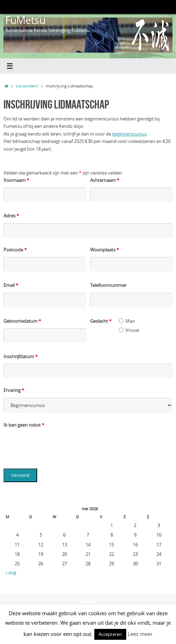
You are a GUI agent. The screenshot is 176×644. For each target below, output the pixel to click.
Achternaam (105, 180)
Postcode (15, 250)
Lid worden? (27, 86)
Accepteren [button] (110, 634)
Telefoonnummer (108, 285)
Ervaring (14, 390)
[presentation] (57, 446)
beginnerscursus (129, 134)
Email (11, 285)
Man (130, 321)
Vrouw (132, 330)
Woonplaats (104, 250)
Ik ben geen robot (24, 425)
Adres (11, 216)
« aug (11, 573)
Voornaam (16, 180)
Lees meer (140, 634)
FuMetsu (25, 20)
